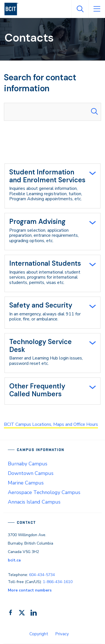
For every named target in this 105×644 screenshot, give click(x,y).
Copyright (39, 634)
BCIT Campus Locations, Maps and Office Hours (51, 424)
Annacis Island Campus (34, 502)
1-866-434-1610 (58, 582)
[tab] (53, 186)
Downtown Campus (31, 473)
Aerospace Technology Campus (44, 492)
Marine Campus (26, 483)
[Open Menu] (97, 9)
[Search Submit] (94, 112)
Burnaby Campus (28, 464)
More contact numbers (30, 590)
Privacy (62, 634)
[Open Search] (80, 9)
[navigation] (14, 9)
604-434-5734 (42, 575)
